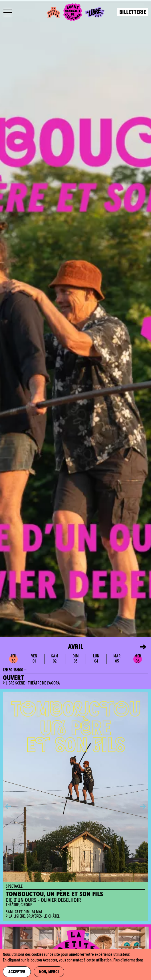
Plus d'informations (128, 960)
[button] (139, 647)
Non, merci (49, 972)
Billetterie (133, 12)
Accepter (17, 972)
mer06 (138, 659)
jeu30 (13, 659)
